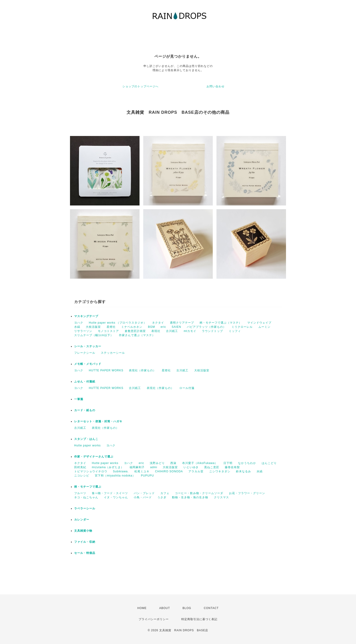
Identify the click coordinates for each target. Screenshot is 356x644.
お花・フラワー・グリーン (247, 493)
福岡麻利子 (137, 467)
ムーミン (264, 327)
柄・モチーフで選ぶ (88, 487)
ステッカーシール (113, 353)
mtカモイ (190, 331)
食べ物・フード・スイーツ (110, 493)
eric (163, 327)
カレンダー (82, 520)
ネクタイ (158, 323)
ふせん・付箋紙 (85, 382)
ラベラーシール (85, 508)
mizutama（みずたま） (108, 467)
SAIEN (176, 327)
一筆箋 (79, 399)
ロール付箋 (187, 388)
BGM (151, 327)
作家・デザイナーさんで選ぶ (94, 457)
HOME (142, 608)
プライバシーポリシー (154, 619)
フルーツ (80, 493)
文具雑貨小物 (83, 531)
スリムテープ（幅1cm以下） (94, 335)
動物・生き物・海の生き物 (190, 497)
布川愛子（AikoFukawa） (200, 463)
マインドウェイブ (259, 323)
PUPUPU (147, 476)
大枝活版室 (93, 327)
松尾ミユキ (142, 471)
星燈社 (111, 327)
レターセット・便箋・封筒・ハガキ (98, 421)
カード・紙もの (85, 410)
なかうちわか (247, 463)
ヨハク (79, 323)
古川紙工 (172, 331)
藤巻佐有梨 (232, 467)
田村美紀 (80, 467)
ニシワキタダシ (220, 471)
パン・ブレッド (144, 493)
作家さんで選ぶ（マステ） (137, 335)
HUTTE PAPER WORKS (106, 370)
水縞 (77, 327)
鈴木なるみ (243, 471)
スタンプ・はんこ (86, 439)
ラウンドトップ (212, 331)
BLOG (187, 608)
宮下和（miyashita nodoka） (115, 476)
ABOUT (165, 608)
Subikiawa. (121, 471)
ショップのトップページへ (140, 86)
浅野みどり (157, 463)
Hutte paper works (87, 445)
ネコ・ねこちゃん (86, 497)
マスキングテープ (86, 316)
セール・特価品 (85, 553)
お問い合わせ (216, 86)
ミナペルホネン (132, 327)
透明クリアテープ (182, 323)
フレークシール (85, 353)
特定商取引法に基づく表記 (199, 619)
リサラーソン (83, 331)
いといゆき (191, 467)
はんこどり (269, 463)
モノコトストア (108, 331)
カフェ (165, 493)
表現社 (156, 331)
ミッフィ (235, 331)
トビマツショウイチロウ (91, 471)
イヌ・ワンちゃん (116, 497)
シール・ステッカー (88, 346)
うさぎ (162, 497)
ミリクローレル (242, 327)
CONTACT (211, 608)
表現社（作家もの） (142, 370)
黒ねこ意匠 (212, 467)
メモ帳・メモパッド (88, 364)
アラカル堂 (196, 471)
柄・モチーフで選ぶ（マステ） (221, 323)
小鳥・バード (143, 497)
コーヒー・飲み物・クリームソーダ (199, 493)
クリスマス (221, 497)
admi (154, 467)
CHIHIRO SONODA (169, 471)
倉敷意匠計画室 (135, 331)
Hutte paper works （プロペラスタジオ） (118, 323)
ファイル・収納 (85, 542)
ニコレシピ (82, 476)
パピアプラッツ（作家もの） (206, 327)
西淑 (173, 463)
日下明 (228, 463)
